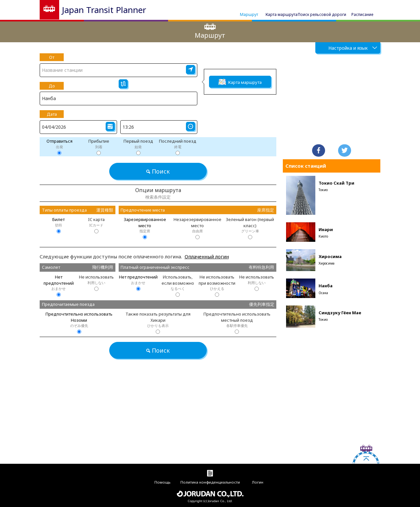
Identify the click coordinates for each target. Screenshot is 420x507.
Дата (52, 114)
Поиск (158, 171)
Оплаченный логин (207, 256)
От (52, 57)
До (52, 86)
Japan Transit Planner (104, 10)
